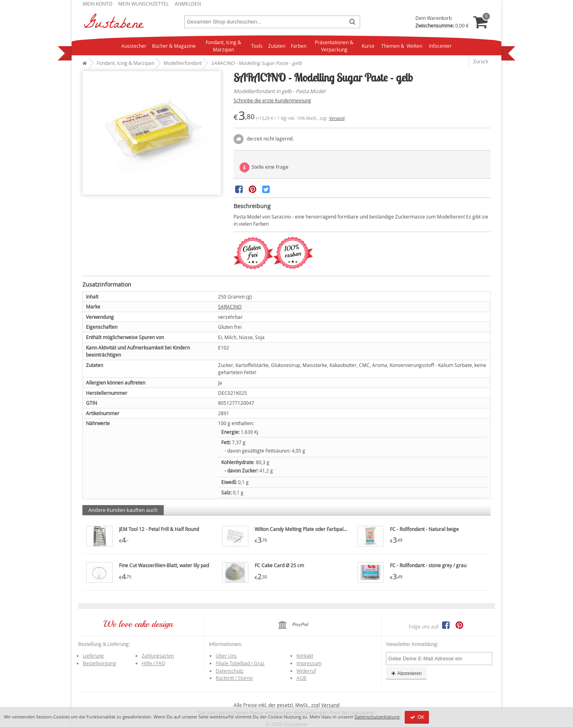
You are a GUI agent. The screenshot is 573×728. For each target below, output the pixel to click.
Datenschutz (230, 671)
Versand (337, 118)
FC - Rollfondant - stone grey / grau (428, 565)
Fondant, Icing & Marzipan (223, 46)
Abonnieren (406, 673)
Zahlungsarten (158, 656)
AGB (301, 678)
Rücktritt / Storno (234, 678)
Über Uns (226, 656)
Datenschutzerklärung (377, 717)
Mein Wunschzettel (143, 4)
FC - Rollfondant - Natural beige (424, 529)
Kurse (368, 46)
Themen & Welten (402, 46)
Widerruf (306, 671)
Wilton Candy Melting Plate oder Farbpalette (303, 529)
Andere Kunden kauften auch (123, 510)
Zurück (481, 61)
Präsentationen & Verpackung (334, 46)
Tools (257, 46)
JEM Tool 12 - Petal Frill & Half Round (159, 529)
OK (417, 717)
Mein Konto (97, 4)
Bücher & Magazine (174, 46)
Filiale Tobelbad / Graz (240, 663)
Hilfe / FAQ (153, 663)
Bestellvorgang (99, 663)
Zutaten (277, 46)
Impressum (309, 663)
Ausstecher (134, 46)
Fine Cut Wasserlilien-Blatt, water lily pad (164, 565)
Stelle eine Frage (264, 167)
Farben (299, 46)
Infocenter (440, 46)
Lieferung (93, 656)
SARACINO (230, 306)
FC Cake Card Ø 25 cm (279, 565)
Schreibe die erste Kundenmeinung (272, 100)
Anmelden (188, 4)
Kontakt (305, 656)
